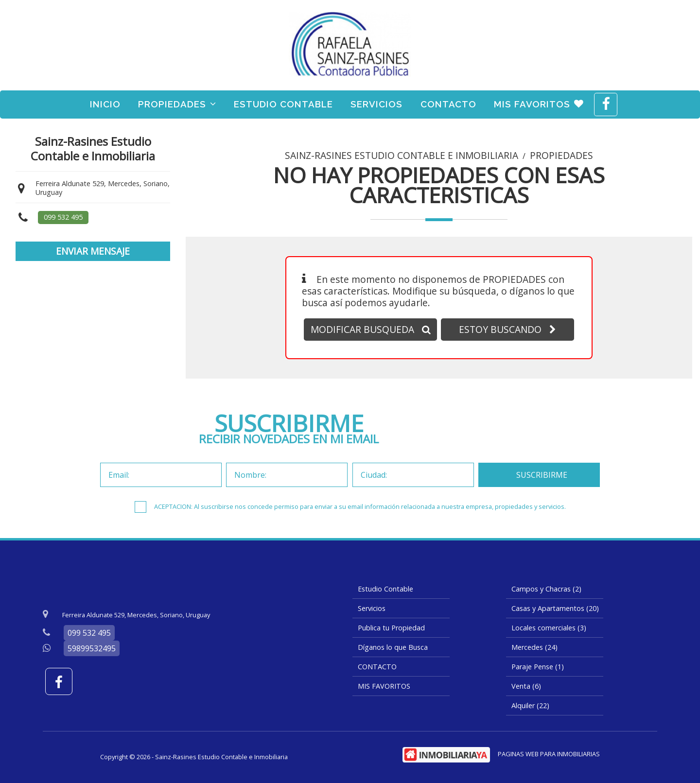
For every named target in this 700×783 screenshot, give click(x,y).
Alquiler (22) (530, 705)
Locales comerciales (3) (549, 628)
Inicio (105, 104)
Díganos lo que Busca (393, 647)
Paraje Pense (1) (538, 667)
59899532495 (92, 648)
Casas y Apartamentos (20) (555, 608)
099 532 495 (63, 217)
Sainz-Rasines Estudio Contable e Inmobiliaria (402, 156)
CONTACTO (448, 104)
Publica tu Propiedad (391, 628)
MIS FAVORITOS (539, 104)
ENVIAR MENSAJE (93, 251)
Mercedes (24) (534, 647)
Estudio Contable (283, 104)
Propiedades (177, 104)
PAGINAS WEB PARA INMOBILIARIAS (549, 754)
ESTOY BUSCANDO (507, 329)
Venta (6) (526, 686)
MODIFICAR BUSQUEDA (371, 329)
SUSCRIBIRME (542, 475)
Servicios (376, 104)
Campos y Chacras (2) (546, 589)
